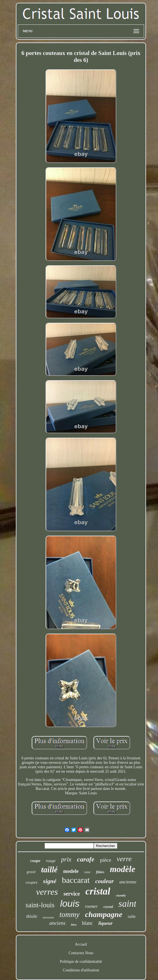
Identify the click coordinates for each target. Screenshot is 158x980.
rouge (51, 861)
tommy (70, 915)
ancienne (128, 882)
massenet (48, 917)
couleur (104, 881)
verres (47, 892)
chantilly (121, 895)
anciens (57, 923)
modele (71, 871)
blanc (87, 923)
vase (87, 872)
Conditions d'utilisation (81, 970)
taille (132, 917)
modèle (123, 869)
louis (70, 903)
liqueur (106, 923)
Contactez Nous (81, 953)
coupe (35, 861)
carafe (86, 859)
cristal (98, 891)
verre (124, 859)
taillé (50, 870)
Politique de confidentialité (81, 962)
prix (66, 859)
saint (127, 904)
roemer (92, 906)
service (72, 894)
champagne (104, 914)
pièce (105, 860)
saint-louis (40, 905)
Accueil (81, 944)
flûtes (100, 872)
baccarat (76, 880)
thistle (32, 916)
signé (50, 881)
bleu (74, 924)
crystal (108, 907)
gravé (31, 872)
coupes (32, 883)
